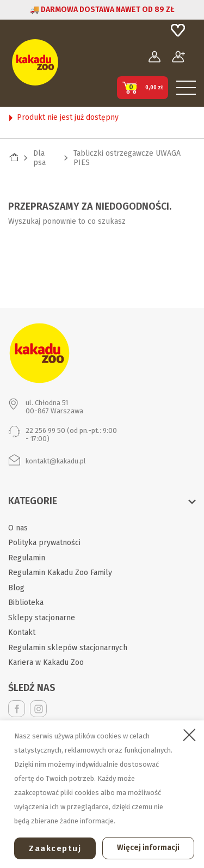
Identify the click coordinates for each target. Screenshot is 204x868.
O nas (18, 528)
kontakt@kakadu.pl (56, 461)
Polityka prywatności (44, 543)
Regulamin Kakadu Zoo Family (60, 573)
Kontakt (22, 632)
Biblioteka (26, 603)
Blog (16, 588)
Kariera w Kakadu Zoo (46, 662)
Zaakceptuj (55, 848)
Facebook (17, 709)
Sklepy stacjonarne (42, 618)
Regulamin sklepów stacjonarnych (68, 648)
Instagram (38, 709)
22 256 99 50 (45, 430)
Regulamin (27, 558)
